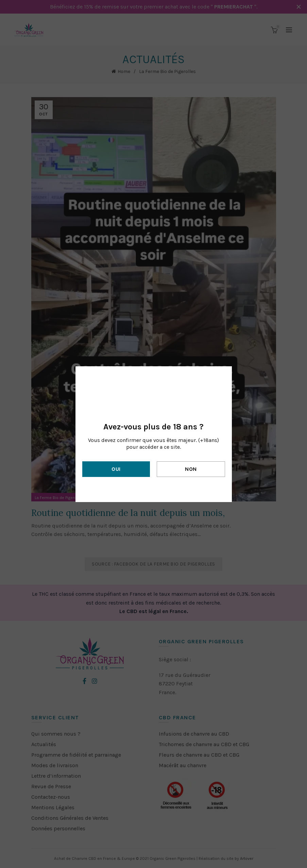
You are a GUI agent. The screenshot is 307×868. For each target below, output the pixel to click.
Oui (116, 469)
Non (191, 469)
